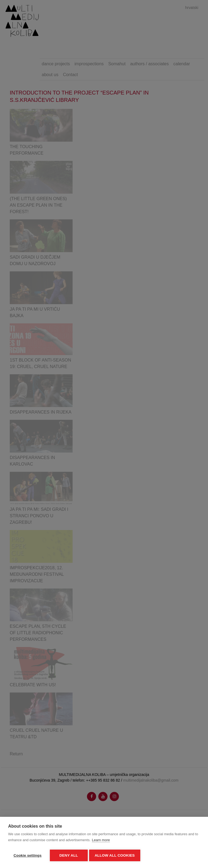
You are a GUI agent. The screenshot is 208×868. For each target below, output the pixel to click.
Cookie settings (28, 855)
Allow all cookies (116, 855)
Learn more (101, 841)
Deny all (69, 855)
